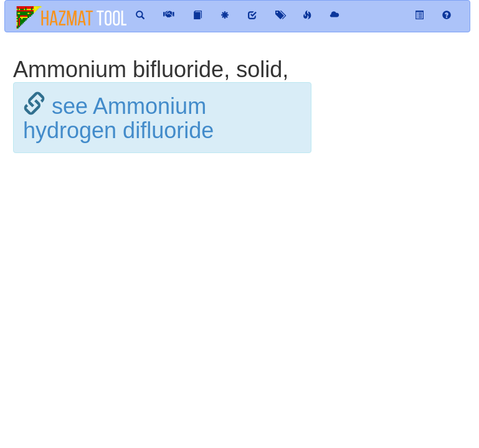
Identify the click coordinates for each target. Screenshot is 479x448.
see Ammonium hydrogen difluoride (118, 119)
